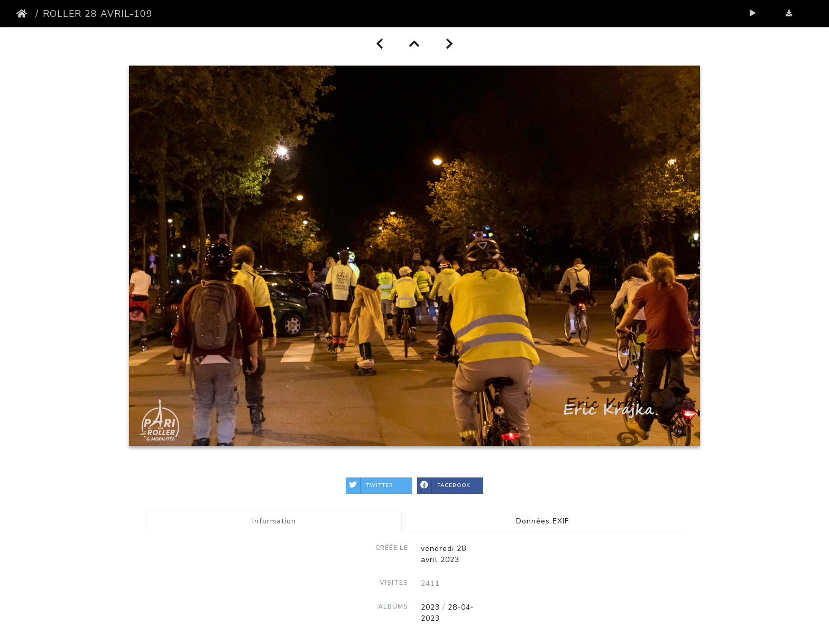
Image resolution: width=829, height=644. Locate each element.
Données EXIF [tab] (542, 521)
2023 (430, 607)
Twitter (370, 486)
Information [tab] (274, 521)
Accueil (24, 14)
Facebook (444, 486)
